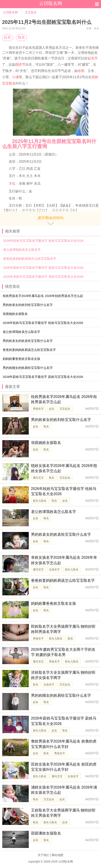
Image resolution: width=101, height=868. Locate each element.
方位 (12, 183)
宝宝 (5, 83)
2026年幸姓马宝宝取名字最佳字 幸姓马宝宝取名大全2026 (43, 277)
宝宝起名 (65, 409)
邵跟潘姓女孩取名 (46, 833)
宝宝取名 (31, 12)
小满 (15, 77)
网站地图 (57, 855)
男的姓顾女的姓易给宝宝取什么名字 (61, 695)
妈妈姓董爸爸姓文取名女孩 (54, 603)
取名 (21, 37)
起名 (7, 37)
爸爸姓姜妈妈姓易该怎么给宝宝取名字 (30, 259)
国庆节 (20, 65)
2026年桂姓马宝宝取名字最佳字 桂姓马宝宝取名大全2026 (43, 241)
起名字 (93, 58)
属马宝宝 (38, 478)
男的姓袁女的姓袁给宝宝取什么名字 (61, 534)
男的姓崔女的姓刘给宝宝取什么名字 (61, 420)
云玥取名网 (10, 12)
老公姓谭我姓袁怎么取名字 (22, 250)
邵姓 (95, 77)
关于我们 (44, 855)
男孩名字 (38, 409)
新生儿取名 (40, 501)
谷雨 (81, 71)
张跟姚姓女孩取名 (46, 443)
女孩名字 (54, 570)
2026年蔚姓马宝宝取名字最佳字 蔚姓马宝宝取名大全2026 (43, 268)
